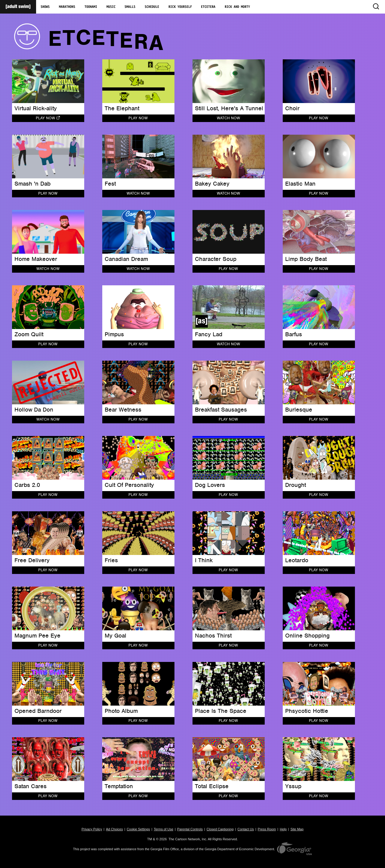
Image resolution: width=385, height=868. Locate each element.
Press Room (267, 829)
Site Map (297, 829)
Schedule (152, 7)
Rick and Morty (237, 7)
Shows (45, 7)
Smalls (130, 7)
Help (283, 829)
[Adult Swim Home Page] (18, 7)
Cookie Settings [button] (138, 829)
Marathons (67, 7)
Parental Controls (190, 829)
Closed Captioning (220, 829)
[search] (376, 7)
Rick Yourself (180, 7)
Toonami (91, 7)
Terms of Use (163, 829)
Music (111, 7)
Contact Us (246, 829)
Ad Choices (114, 829)
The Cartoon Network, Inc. (188, 839)
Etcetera (208, 7)
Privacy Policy (92, 829)
